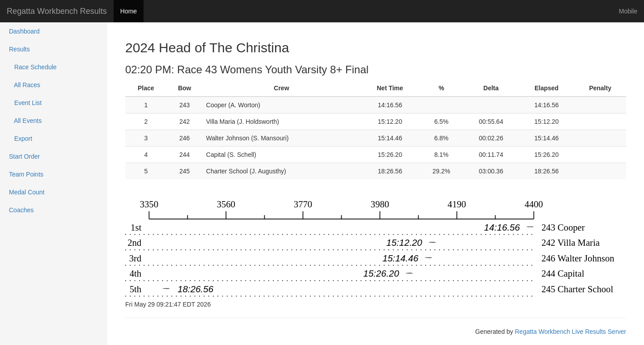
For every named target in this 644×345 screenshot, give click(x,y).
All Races (25, 85)
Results (19, 49)
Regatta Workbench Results (57, 11)
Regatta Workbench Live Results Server (570, 332)
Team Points (26, 174)
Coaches (21, 210)
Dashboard (24, 31)
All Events (25, 121)
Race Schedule (33, 67)
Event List (25, 103)
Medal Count (27, 192)
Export (21, 139)
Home (129, 11)
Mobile (628, 11)
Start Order (24, 156)
